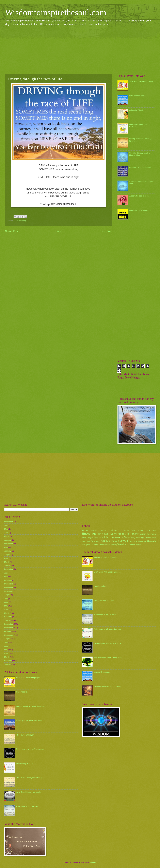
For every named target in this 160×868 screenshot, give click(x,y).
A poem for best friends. (139, 196)
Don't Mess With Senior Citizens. (107, 572)
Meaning (22, 220)
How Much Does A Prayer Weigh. (108, 686)
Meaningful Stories (144, 538)
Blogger (93, 862)
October (8, 631)
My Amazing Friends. (25, 763)
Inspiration (151, 534)
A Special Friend (136, 110)
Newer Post (12, 231)
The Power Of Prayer (25, 735)
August (7, 555)
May (6, 529)
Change (103, 531)
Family (112, 534)
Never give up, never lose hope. (29, 720)
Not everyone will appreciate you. (108, 629)
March (7, 536)
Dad (134, 531)
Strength (151, 541)
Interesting (86, 538)
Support (86, 544)
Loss (112, 537)
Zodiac (138, 545)
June (6, 573)
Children (113, 530)
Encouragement (93, 533)
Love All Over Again (137, 96)
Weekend (107, 545)
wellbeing (114, 545)
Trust (101, 545)
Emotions (151, 530)
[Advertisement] (80, 50)
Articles (85, 530)
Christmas (125, 530)
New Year (86, 541)
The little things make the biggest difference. (140, 154)
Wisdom (123, 544)
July (6, 525)
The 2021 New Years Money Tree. (108, 658)
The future (94, 545)
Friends (120, 534)
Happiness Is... (22, 692)
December (9, 522)
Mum (154, 538)
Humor (133, 534)
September (9, 591)
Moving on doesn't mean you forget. (31, 706)
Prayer (114, 541)
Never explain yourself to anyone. (30, 749)
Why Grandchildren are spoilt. (28, 792)
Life (16, 220)
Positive (105, 541)
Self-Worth (123, 541)
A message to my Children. (27, 806)
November (9, 588)
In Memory (142, 534)
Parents (95, 541)
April (6, 533)
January (8, 540)
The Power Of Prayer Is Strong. (29, 778)
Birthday (94, 531)
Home (59, 231)
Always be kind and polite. (105, 601)
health (127, 534)
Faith (106, 534)
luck (122, 538)
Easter (141, 531)
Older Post (106, 231)
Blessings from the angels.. (140, 167)
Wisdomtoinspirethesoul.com (56, 12)
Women (132, 545)
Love (118, 537)
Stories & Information (138, 541)
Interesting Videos (98, 538)
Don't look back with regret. (140, 210)
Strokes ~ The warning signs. (141, 81)
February (8, 580)
